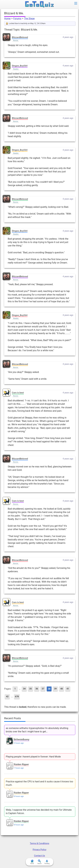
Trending (47, 862)
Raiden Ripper (21, 764)
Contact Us (39, 856)
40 (62, 689)
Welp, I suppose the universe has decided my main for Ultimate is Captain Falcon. (39, 812)
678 (17, 697)
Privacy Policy (39, 850)
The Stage (29, 19)
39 (55, 689)
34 (24, 689)
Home (7, 19)
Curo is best (18, 393)
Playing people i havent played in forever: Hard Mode (33, 757)
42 (7, 697)
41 (68, 689)
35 (31, 689)
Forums (17, 19)
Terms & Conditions (40, 843)
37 (43, 689)
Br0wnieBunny (22, 740)
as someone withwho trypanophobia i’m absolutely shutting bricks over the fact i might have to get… (37, 730)
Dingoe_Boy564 (20, 66)
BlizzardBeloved (20, 37)
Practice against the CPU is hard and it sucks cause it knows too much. (39, 783)
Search (39, 862)
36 (37, 689)
